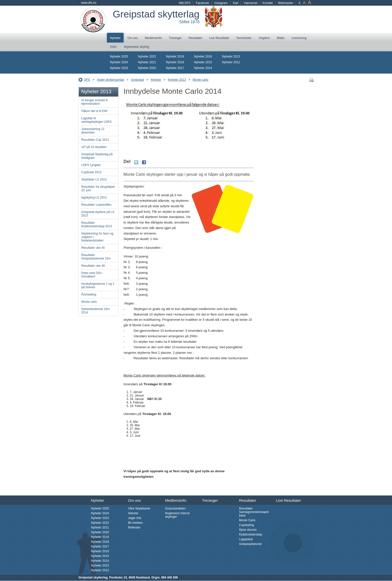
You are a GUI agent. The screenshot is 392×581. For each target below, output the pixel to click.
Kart (235, 3)
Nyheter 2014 (203, 68)
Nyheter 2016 (203, 56)
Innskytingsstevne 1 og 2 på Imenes (98, 285)
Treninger (175, 38)
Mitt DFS (185, 3)
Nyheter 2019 (175, 56)
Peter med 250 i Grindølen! (92, 275)
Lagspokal (246, 539)
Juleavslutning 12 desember (93, 131)
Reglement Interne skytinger (177, 515)
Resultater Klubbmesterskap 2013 (97, 224)
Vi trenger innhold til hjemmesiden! (94, 102)
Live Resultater (219, 38)
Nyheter (115, 38)
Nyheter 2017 (175, 68)
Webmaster (286, 3)
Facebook (202, 3)
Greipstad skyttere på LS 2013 (98, 214)
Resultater (195, 38)
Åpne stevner (248, 530)
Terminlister (244, 38)
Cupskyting (246, 525)
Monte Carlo (247, 520)
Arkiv (113, 47)
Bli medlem (135, 523)
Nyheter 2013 (231, 56)
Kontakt (268, 3)
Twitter (136, 162)
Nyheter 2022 (147, 56)
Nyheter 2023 (119, 68)
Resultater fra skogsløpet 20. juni (98, 188)
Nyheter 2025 (119, 56)
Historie (133, 513)
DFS (87, 80)
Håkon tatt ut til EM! (94, 111)
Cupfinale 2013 (91, 172)
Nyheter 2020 (147, 68)
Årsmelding (89, 294)
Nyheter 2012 (231, 62)
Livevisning (299, 38)
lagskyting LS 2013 (94, 197)
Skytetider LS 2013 (94, 179)
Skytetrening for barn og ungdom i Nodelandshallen (97, 237)
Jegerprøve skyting (136, 47)
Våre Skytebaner (139, 508)
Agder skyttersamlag (110, 80)
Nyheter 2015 (203, 62)
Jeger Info (135, 518)
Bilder (281, 38)
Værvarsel (250, 3)
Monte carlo (201, 80)
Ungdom (264, 38)
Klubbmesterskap (251, 534)
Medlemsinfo (153, 38)
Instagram (221, 3)
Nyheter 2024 (119, 62)
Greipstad (137, 80)
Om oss (133, 38)
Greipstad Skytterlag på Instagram (97, 156)
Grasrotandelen (175, 508)
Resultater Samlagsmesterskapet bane (254, 512)
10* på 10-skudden (94, 147)
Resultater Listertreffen (96, 205)
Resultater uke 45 (93, 248)
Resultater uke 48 (93, 266)
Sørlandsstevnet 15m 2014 (95, 311)
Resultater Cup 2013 (95, 140)
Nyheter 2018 (175, 62)
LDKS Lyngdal (91, 165)
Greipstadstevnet (250, 544)
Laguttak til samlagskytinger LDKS (96, 120)
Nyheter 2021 (147, 62)
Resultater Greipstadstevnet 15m (96, 257)
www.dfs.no (89, 3)
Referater (134, 527)
